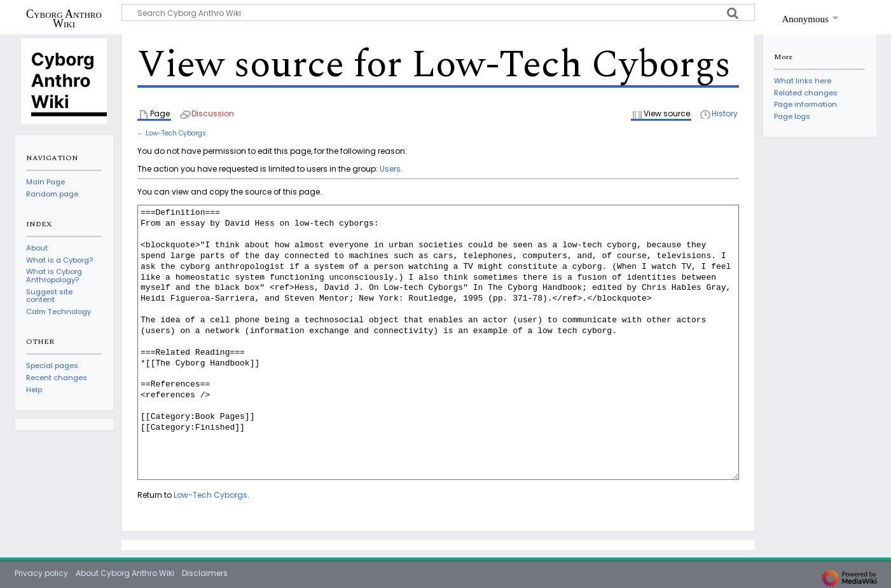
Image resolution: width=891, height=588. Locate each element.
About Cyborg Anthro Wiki (125, 573)
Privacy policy (41, 573)
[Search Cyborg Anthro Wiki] (438, 12)
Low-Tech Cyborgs (176, 133)
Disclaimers (205, 573)
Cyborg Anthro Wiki (64, 18)
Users (390, 169)
